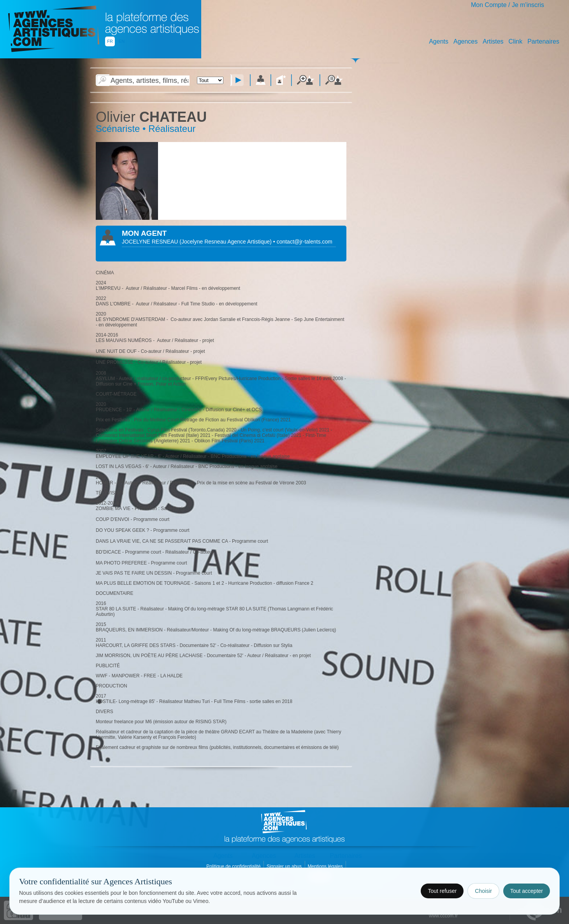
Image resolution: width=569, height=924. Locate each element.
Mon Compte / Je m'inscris (508, 5)
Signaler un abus (285, 866)
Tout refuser (442, 891)
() (226, 242)
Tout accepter (527, 891)
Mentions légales (326, 866)
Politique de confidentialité (234, 866)
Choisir (483, 891)
